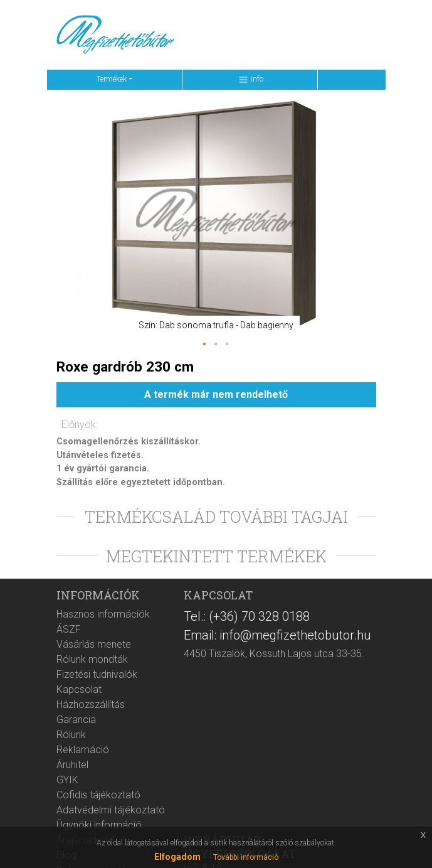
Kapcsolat (79, 689)
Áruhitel (72, 765)
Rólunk (71, 735)
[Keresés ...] (246, 35)
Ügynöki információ (99, 825)
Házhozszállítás (91, 705)
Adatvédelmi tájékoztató (111, 810)
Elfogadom (177, 857)
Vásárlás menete (94, 644)
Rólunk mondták (92, 659)
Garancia (76, 720)
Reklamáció (83, 750)
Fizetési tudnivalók (97, 674)
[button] (205, 345)
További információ (246, 857)
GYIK (67, 780)
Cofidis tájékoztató (98, 795)
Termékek (112, 79)
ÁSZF (69, 629)
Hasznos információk (103, 614)
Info (250, 80)
